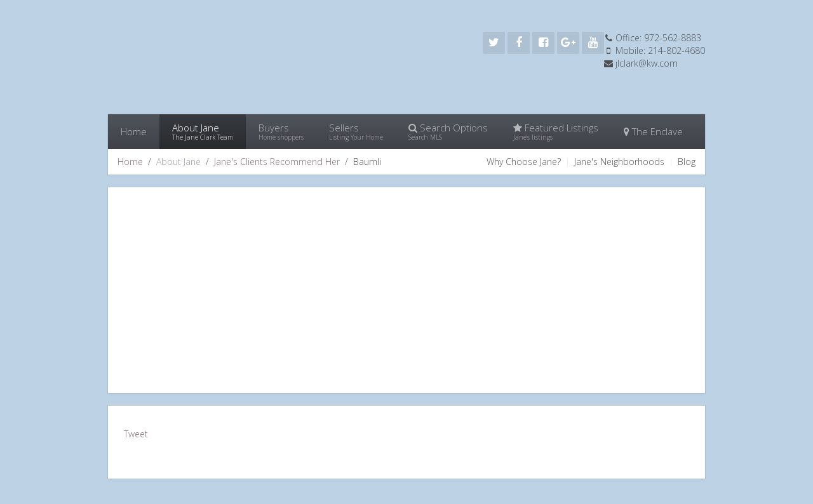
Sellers (356, 131)
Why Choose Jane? (524, 162)
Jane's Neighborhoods (619, 162)
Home (134, 131)
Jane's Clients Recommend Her (277, 162)
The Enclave (653, 131)
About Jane (203, 131)
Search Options (448, 131)
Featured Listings (556, 131)
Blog (687, 162)
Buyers (281, 131)
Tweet (136, 434)
